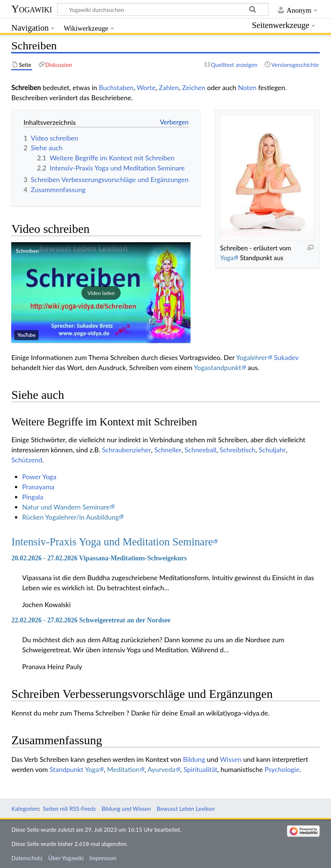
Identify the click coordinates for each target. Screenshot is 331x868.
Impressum (103, 858)
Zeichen (194, 87)
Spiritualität (200, 769)
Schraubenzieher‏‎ (126, 450)
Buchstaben (116, 87)
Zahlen (169, 87)
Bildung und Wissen (126, 809)
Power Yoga (39, 477)
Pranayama (38, 487)
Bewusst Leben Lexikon (185, 809)
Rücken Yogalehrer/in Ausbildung (70, 517)
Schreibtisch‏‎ (238, 450)
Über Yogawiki (66, 858)
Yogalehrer (252, 357)
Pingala (33, 497)
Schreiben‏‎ (27, 251)
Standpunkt (67, 769)
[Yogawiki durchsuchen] (163, 9)
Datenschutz (27, 858)
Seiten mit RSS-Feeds (69, 809)
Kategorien (25, 809)
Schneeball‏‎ (200, 450)
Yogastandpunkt (218, 367)
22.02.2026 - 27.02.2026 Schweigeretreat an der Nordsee (91, 620)
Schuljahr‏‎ (272, 450)
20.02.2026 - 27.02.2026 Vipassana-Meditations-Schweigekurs (99, 558)
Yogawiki (32, 9)
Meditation (123, 769)
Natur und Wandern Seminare (66, 507)
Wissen (231, 759)
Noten (247, 87)
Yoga (227, 258)
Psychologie (282, 769)
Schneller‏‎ (168, 450)
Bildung (194, 759)
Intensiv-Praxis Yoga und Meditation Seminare (112, 542)
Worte (146, 87)
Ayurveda (162, 769)
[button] (101, 293)
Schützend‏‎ (27, 460)
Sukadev (286, 357)
